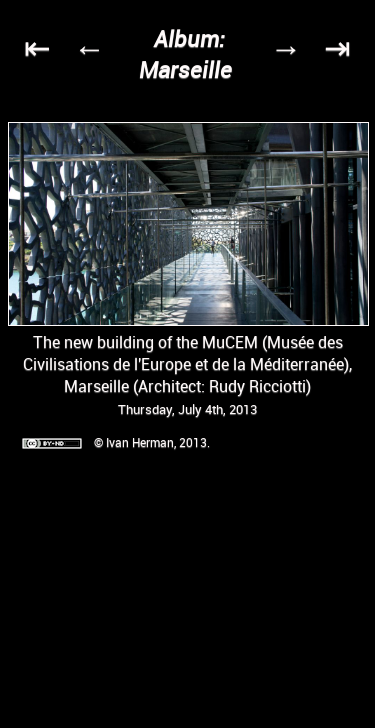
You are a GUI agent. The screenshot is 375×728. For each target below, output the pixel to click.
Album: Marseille (185, 54)
